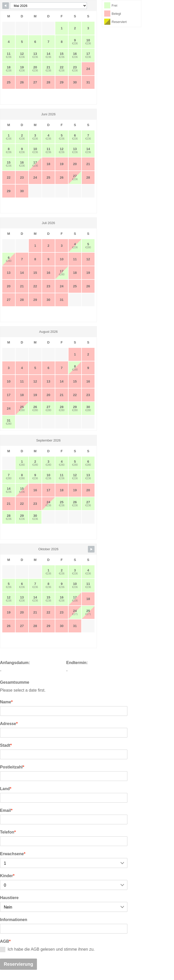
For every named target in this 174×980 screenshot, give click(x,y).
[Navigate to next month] (91, 549)
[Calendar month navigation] (48, 6)
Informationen (14, 920)
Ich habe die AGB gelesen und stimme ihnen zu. (47, 950)
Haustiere (9, 898)
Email (6, 810)
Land (6, 789)
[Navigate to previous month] (6, 6)
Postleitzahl (12, 767)
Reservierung (18, 964)
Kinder (7, 876)
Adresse (9, 724)
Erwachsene (13, 854)
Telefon (8, 832)
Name (6, 702)
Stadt (6, 745)
